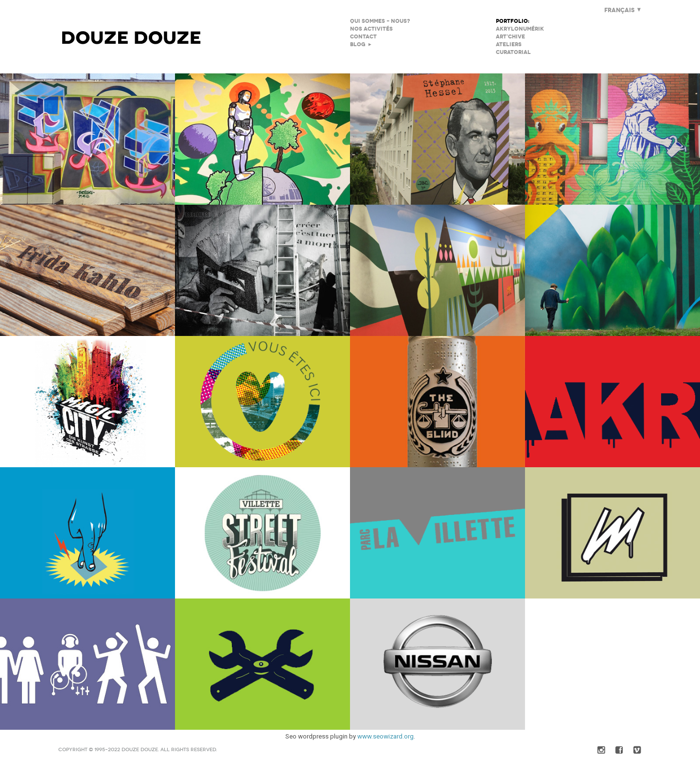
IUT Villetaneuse (262, 139)
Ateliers (509, 44)
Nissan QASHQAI (437, 664)
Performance (612, 402)
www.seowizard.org (385, 736)
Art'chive (510, 37)
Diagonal (437, 270)
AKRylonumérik (520, 29)
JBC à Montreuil (437, 139)
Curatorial (513, 52)
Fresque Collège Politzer (612, 139)
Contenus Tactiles (87, 533)
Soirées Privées (87, 664)
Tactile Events (612, 533)
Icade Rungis (612, 270)
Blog (358, 44)
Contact (363, 37)
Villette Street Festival (262, 533)
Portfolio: (513, 21)
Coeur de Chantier (262, 402)
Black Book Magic (87, 402)
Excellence (87, 139)
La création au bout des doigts (262, 664)
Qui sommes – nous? (380, 21)
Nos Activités (371, 29)
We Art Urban (437, 402)
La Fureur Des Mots (262, 270)
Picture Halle (437, 533)
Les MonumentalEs (87, 270)
